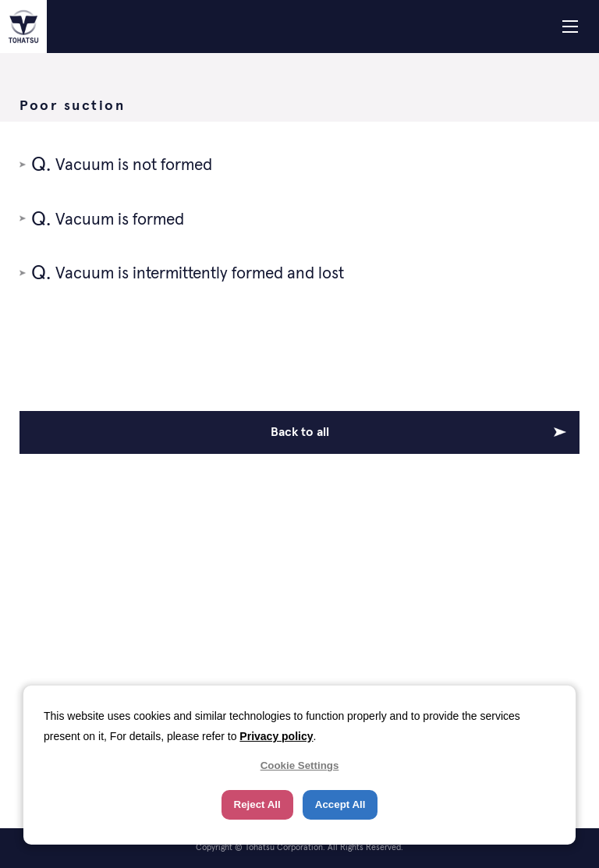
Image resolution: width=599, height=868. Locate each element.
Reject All (257, 804)
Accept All (340, 804)
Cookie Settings (300, 765)
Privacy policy (276, 736)
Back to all (300, 432)
